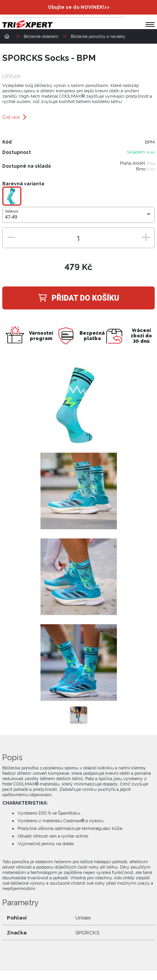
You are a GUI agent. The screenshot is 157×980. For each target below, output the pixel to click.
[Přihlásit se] (132, 10)
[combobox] (78, 217)
